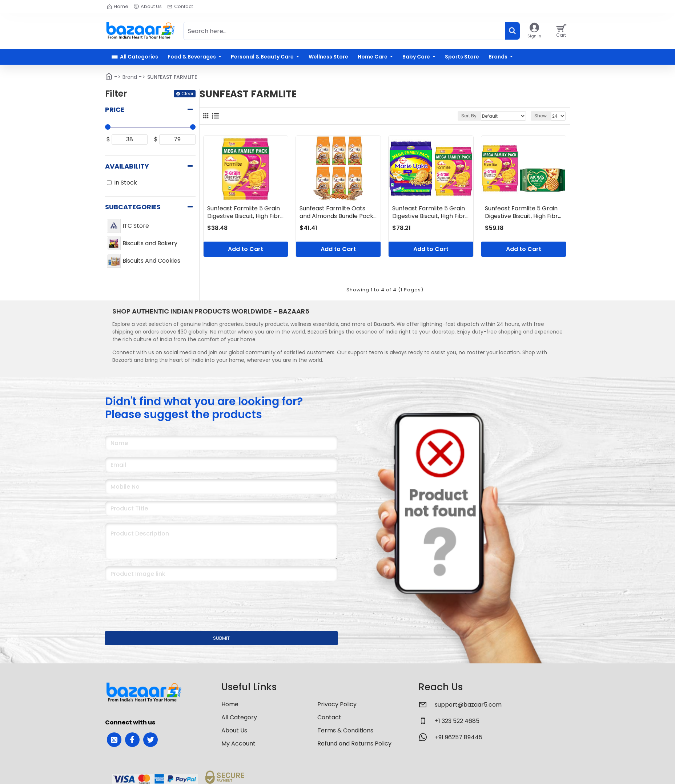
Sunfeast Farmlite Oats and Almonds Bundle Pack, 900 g (337, 213)
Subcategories (133, 207)
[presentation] (156, 601)
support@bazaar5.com (468, 705)
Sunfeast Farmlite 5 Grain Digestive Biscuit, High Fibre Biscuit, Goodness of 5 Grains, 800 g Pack (246, 213)
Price (115, 110)
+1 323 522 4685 (457, 721)
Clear (187, 94)
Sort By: (469, 116)
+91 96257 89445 (459, 737)
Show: (541, 116)
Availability (127, 166)
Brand (130, 77)
